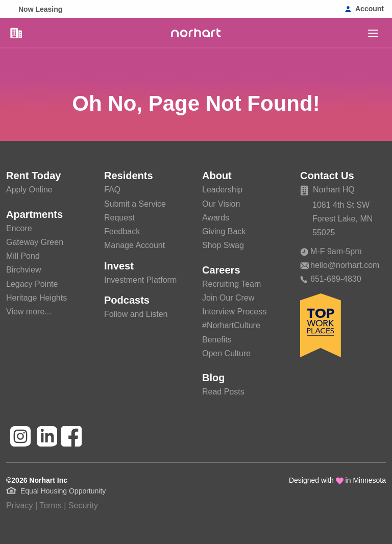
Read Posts (223, 392)
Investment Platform (140, 280)
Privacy (19, 505)
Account (370, 9)
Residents (129, 176)
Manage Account (134, 245)
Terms (51, 505)
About (217, 176)
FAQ (112, 190)
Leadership (222, 190)
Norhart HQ (327, 190)
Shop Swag (223, 245)
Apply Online (29, 190)
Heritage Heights (36, 298)
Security (83, 505)
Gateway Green (35, 242)
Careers (221, 270)
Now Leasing (40, 9)
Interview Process (234, 312)
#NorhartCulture (231, 325)
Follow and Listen (136, 314)
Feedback (122, 231)
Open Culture (226, 353)
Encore (19, 228)
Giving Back (224, 231)
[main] (373, 33)
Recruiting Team (231, 284)
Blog (213, 378)
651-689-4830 (331, 279)
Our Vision (221, 204)
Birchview (23, 270)
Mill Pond (23, 256)
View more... (29, 312)
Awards (216, 218)
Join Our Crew (228, 298)
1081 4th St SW (341, 205)
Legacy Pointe (32, 284)
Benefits (217, 340)
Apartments (34, 214)
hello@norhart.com (340, 265)
